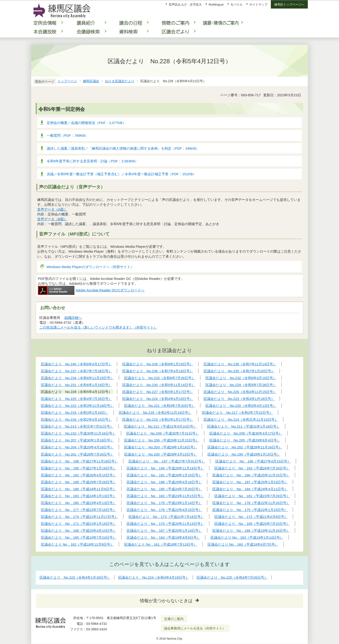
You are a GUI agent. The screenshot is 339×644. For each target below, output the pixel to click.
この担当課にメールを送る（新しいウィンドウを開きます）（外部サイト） (98, 327)
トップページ (67, 81)
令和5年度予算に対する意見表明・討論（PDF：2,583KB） (92, 161)
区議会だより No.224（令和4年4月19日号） (154, 577)
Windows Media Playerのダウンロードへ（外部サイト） (90, 267)
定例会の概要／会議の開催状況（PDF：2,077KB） (86, 123)
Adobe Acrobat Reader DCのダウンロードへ (91, 290)
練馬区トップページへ (289, 5)
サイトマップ (258, 5)
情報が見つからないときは (166, 601)
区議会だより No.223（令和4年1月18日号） (75, 577)
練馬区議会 (91, 81)
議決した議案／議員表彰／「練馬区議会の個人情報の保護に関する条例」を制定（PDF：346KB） (123, 148)
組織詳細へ (73, 318)
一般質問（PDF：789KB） (67, 135)
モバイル (236, 5)
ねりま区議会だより (120, 81)
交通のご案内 (174, 619)
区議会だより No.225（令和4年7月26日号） (232, 577)
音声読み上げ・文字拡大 (185, 5)
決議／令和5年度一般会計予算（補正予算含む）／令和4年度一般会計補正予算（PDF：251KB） (121, 174)
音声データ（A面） (52, 209)
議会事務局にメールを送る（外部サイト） (195, 628)
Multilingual (216, 5)
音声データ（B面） (52, 219)
